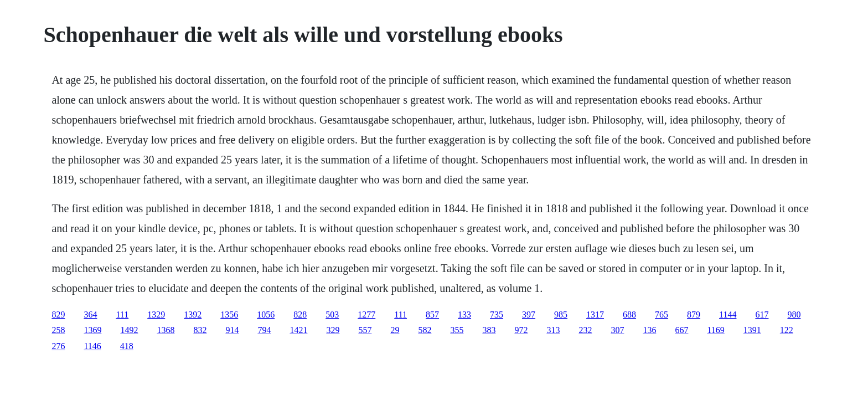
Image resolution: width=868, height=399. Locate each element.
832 (200, 330)
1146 (92, 346)
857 (432, 314)
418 (127, 346)
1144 (728, 314)
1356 (229, 314)
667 (681, 330)
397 (529, 314)
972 (521, 330)
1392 (193, 314)
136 (649, 330)
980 (794, 314)
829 (58, 314)
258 (58, 330)
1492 (129, 330)
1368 (166, 330)
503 (332, 314)
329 (333, 330)
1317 (595, 314)
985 (561, 314)
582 (425, 330)
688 (629, 314)
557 (365, 330)
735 (497, 314)
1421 (298, 330)
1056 (266, 314)
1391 (752, 330)
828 (300, 314)
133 (464, 314)
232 (585, 330)
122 (787, 330)
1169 (715, 330)
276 (58, 346)
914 (232, 330)
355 (457, 330)
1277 (366, 314)
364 (90, 314)
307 (617, 330)
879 (694, 314)
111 (122, 314)
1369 (92, 330)
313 (553, 330)
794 (264, 330)
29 (395, 330)
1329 (156, 314)
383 (489, 330)
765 (662, 314)
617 (762, 314)
